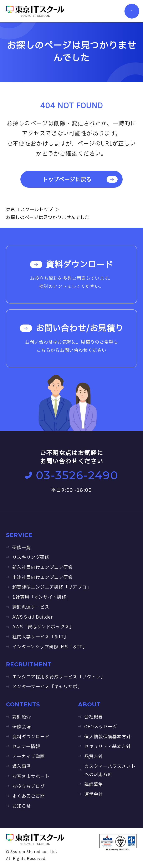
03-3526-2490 (72, 475)
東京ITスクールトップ (30, 210)
